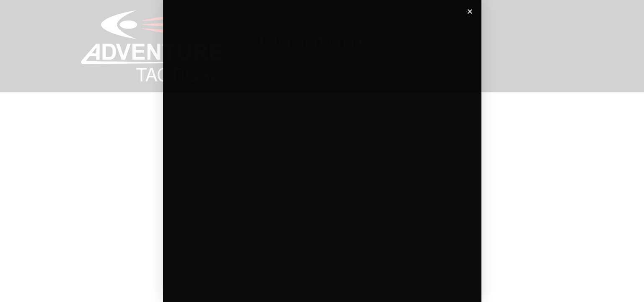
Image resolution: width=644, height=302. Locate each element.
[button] (470, 12)
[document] (322, 151)
